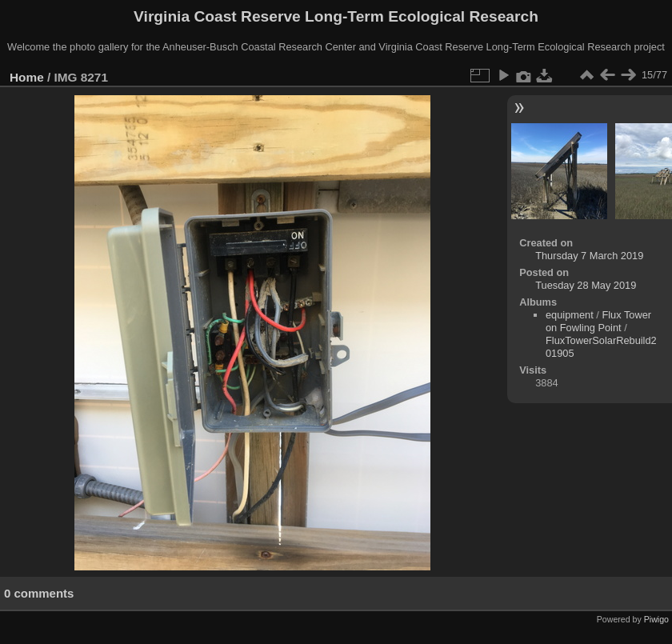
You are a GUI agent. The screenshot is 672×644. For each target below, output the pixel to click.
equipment (570, 315)
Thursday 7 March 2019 (589, 256)
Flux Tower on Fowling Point (598, 321)
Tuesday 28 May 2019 (586, 285)
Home (27, 77)
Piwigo (656, 619)
